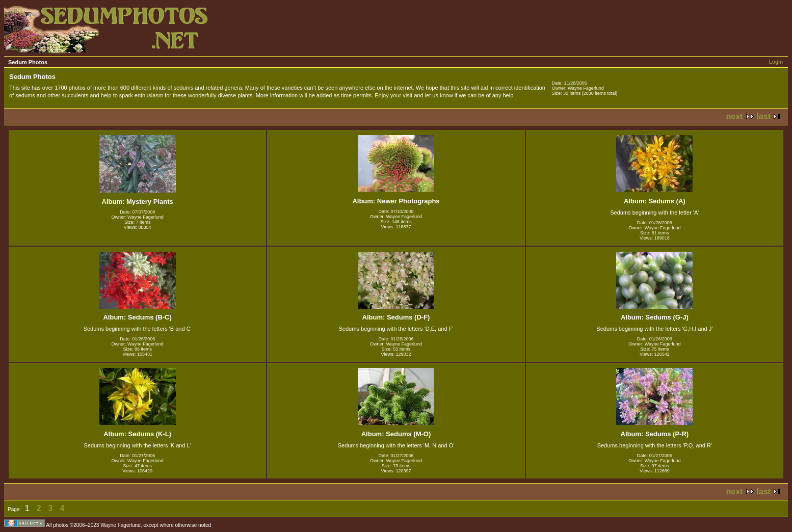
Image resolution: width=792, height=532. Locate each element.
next (735, 116)
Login (776, 62)
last (763, 116)
